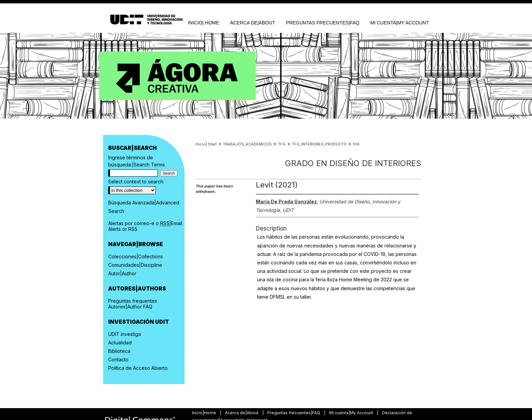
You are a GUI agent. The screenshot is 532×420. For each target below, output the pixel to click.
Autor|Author (122, 273)
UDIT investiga (125, 334)
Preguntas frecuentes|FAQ (294, 413)
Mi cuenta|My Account (352, 413)
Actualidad (120, 343)
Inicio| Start (206, 144)
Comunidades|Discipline (135, 265)
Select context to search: (136, 182)
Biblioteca (119, 351)
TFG (282, 144)
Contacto (118, 359)
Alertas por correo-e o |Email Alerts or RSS (145, 226)
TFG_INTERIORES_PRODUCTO (319, 144)
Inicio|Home (205, 413)
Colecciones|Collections (136, 256)
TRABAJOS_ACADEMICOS (247, 144)
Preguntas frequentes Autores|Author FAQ (133, 304)
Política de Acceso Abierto (138, 368)
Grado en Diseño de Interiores (353, 163)
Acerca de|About (242, 413)
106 (356, 144)
